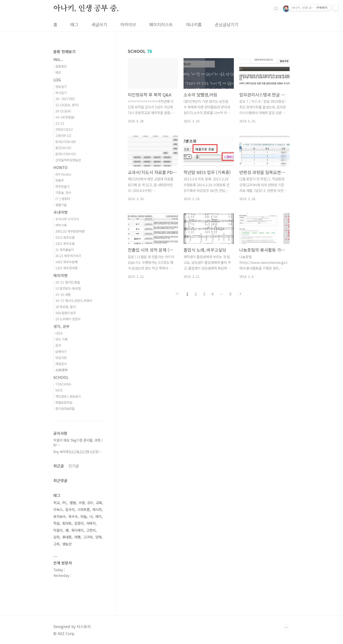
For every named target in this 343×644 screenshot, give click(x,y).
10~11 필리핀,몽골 (68, 282)
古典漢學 (61, 370)
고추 (56, 544)
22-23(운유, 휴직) (67, 105)
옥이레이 (77, 530)
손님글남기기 (227, 24)
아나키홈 (194, 24)
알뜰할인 (61, 66)
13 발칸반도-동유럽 (68, 288)
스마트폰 (84, 509)
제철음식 (61, 364)
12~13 (60, 123)
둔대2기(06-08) (66, 142)
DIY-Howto (63, 174)
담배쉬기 (61, 351)
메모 (58, 72)
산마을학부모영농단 (68, 160)
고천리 (91, 530)
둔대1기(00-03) (66, 154)
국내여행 (60, 212)
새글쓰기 (99, 24)
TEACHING (63, 384)
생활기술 (61, 205)
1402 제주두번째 (66, 262)
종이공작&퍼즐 (65, 408)
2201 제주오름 (65, 243)
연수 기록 (61, 339)
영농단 (67, 544)
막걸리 (58, 530)
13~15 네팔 (63, 294)
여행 (77, 537)
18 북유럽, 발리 (66, 307)
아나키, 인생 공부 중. (86, 9)
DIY (90, 503)
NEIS (59, 390)
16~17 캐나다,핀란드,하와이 (74, 300)
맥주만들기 (62, 186)
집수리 (70, 509)
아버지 (91, 523)
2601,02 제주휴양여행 (70, 231)
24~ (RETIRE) (65, 99)
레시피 (97, 509)
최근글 (59, 466)
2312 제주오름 (65, 237)
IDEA (59, 333)
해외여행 (60, 275)
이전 (177, 294)
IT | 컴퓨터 (63, 199)
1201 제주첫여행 (66, 268)
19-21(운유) (63, 111)
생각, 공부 (61, 326)
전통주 (60, 180)
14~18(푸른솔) (65, 117)
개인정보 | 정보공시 (68, 396)
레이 (98, 516)
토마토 (67, 523)
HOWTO (60, 167)
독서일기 (61, 93)
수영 (82, 503)
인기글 (74, 466)
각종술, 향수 (63, 192)
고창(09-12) (63, 135)
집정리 (79, 523)
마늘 (84, 516)
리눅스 (58, 509)
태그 (74, 24)
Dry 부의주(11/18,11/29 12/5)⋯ (78, 452)
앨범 (73, 503)
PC (65, 503)
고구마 (88, 537)
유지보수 (59, 516)
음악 (58, 345)
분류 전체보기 (64, 51)
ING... (58, 59)
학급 (56, 523)
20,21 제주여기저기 (68, 256)
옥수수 (73, 516)
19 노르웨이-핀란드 (68, 319)
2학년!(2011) (64, 129)
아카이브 (128, 24)
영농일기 (61, 86)
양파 (98, 537)
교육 (99, 503)
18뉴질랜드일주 (66, 313)
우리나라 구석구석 (67, 219)
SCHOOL (61, 377)
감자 (56, 537)
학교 (56, 503)
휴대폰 (67, 537)
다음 (240, 294)
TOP (286, 628)
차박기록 (61, 225)
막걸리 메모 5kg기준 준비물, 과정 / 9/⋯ (78, 443)
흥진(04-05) (63, 148)
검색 (276, 9)
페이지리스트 (161, 24)
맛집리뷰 (61, 358)
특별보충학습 (64, 402)
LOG (57, 80)
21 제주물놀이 (65, 250)
